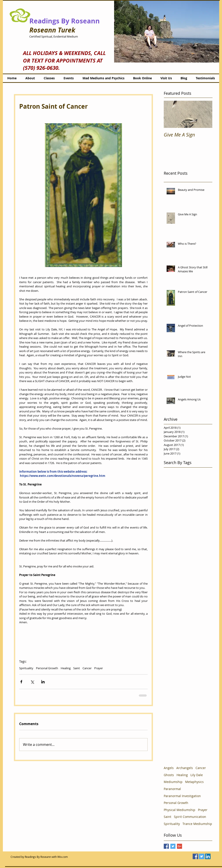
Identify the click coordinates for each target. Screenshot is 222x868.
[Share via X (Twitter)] (32, 682)
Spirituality (26, 668)
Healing (66, 668)
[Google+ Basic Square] (180, 846)
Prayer (99, 668)
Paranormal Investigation (182, 796)
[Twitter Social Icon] (202, 856)
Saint (77, 668)
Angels (169, 768)
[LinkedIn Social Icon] (208, 856)
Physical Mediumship (180, 810)
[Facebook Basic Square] (166, 846)
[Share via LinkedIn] (43, 682)
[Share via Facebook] (21, 682)
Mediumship (173, 782)
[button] (167, 31)
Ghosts (169, 775)
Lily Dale (197, 775)
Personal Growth (47, 668)
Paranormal (172, 789)
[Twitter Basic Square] (173, 846)
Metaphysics (194, 782)
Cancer (87, 668)
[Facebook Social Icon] (195, 856)
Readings (44, 21)
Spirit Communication (190, 817)
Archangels (185, 768)
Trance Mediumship (197, 824)
